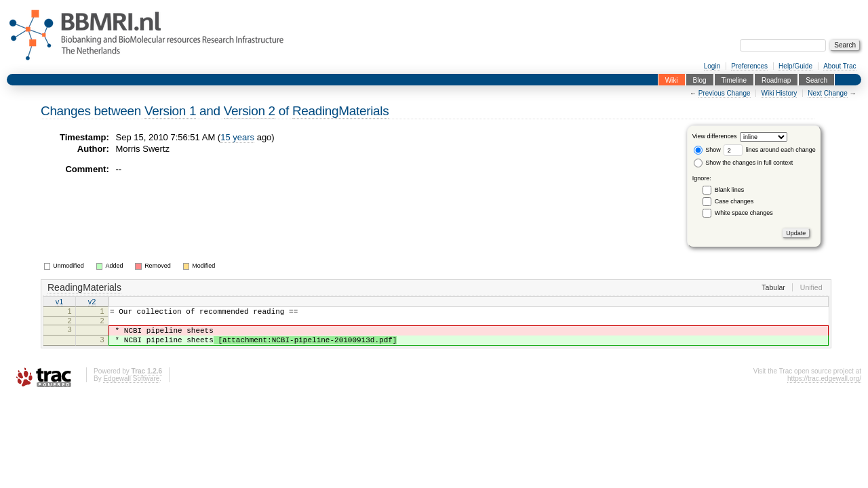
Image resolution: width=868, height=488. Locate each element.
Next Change (827, 93)
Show (707, 150)
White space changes (744, 213)
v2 (92, 302)
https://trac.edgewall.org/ (824, 387)
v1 (60, 302)
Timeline (734, 80)
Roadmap (776, 80)
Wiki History (780, 93)
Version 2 (250, 111)
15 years (237, 137)
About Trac (840, 66)
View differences (715, 137)
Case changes (734, 201)
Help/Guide (795, 66)
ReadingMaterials (340, 111)
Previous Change (725, 93)
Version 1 (170, 111)
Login (712, 66)
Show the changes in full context (744, 163)
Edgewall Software (131, 387)
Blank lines (730, 190)
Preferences (749, 66)
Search (816, 80)
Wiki (672, 80)
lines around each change (770, 150)
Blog (700, 80)
